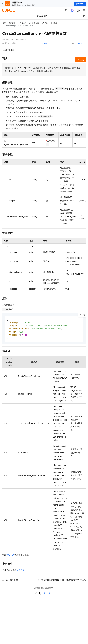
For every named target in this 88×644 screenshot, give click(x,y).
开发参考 (23, 23)
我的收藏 (79, 44)
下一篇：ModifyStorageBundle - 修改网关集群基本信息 (62, 581)
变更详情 (21, 571)
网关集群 (54, 23)
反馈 (47, 594)
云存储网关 (13, 23)
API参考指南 (34, 23)
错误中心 (10, 556)
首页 (4, 23)
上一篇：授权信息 (10, 581)
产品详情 (43, 43)
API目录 (45, 23)
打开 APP (80, 4)
